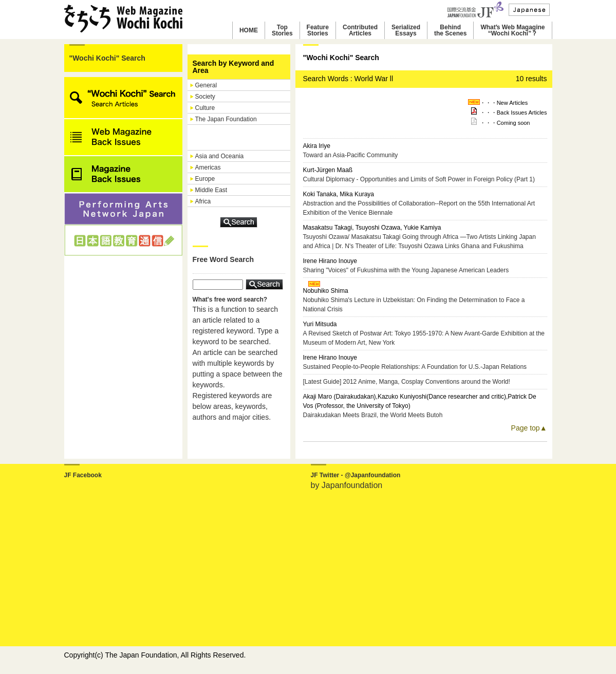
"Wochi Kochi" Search (107, 58)
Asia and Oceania (220, 156)
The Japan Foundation (226, 119)
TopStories (282, 30)
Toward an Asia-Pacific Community (351, 155)
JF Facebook (83, 475)
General (206, 85)
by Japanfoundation (347, 485)
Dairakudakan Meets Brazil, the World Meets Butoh (373, 415)
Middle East (211, 190)
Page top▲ (529, 428)
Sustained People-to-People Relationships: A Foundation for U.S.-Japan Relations (415, 367)
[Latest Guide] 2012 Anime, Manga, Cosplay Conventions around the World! (407, 382)
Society (205, 97)
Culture (205, 108)
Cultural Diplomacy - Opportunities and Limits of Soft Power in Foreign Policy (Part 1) (419, 179)
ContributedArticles (360, 30)
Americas (208, 167)
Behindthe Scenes (450, 30)
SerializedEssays (406, 30)
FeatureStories (318, 30)
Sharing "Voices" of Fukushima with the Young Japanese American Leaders (406, 270)
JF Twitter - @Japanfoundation (356, 475)
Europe (205, 179)
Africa (203, 201)
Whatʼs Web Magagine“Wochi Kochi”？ (512, 30)
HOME (249, 30)
